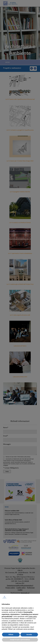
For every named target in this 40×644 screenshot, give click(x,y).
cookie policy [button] (33, 617)
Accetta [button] (29, 635)
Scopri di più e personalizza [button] (20, 640)
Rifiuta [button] (11, 635)
